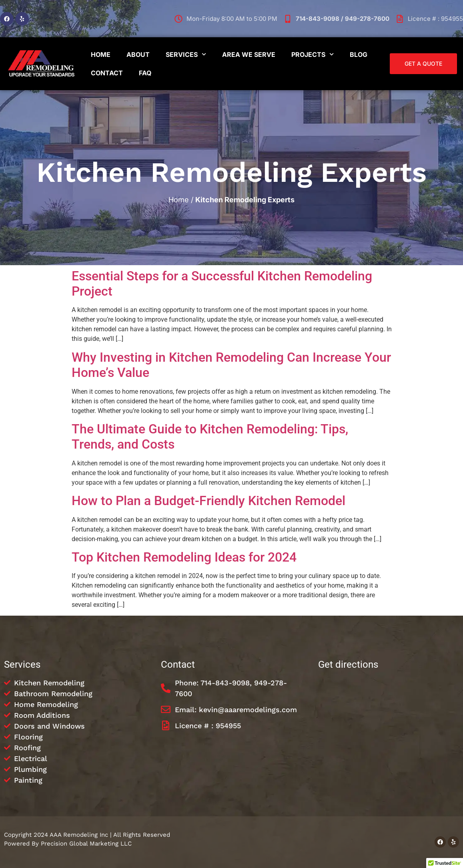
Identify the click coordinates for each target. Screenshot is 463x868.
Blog (359, 54)
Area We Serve (249, 54)
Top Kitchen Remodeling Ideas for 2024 (184, 557)
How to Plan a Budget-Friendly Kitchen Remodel (208, 501)
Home (101, 54)
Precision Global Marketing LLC (86, 844)
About (138, 54)
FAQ (145, 73)
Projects (313, 54)
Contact (107, 73)
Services (186, 54)
